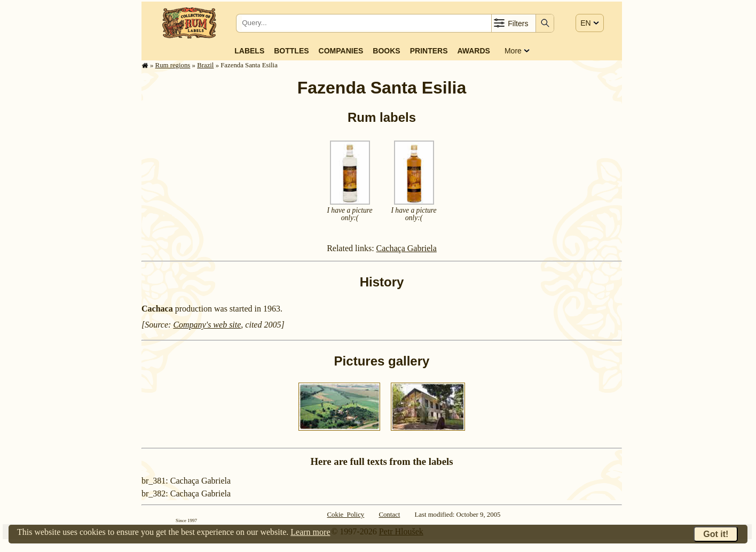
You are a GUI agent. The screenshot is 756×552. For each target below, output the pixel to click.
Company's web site (207, 325)
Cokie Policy (346, 515)
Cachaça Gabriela (407, 248)
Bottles (291, 51)
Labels (249, 51)
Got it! (716, 534)
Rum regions (173, 65)
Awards (473, 51)
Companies (341, 51)
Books (386, 51)
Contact (389, 515)
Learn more (310, 532)
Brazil (205, 65)
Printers (429, 51)
